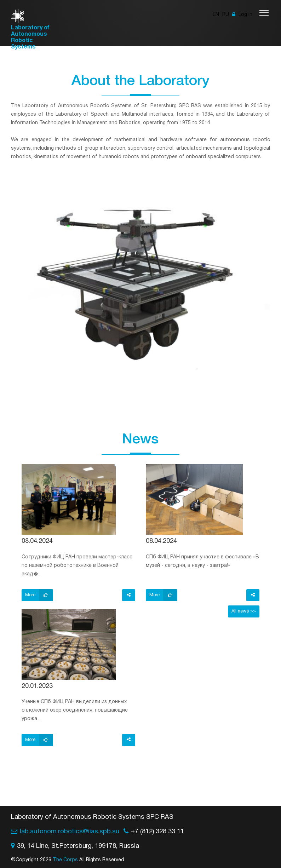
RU (226, 15)
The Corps (65, 860)
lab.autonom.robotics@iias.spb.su (70, 832)
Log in (242, 15)
